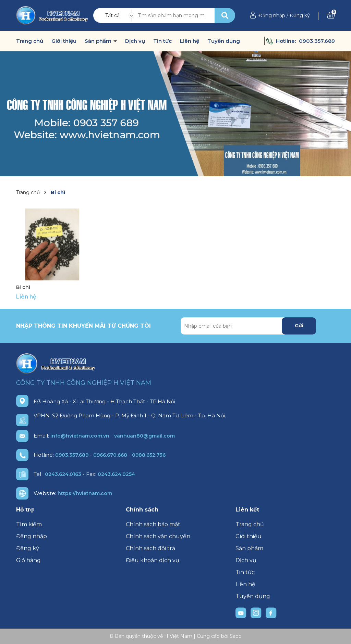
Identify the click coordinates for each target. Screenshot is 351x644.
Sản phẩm (99, 41)
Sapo (236, 636)
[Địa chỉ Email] (248, 326)
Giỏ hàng (28, 560)
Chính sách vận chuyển (158, 536)
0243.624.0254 (116, 474)
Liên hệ (190, 41)
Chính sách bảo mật (153, 524)
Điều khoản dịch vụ (153, 560)
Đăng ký (300, 15)
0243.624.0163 (63, 474)
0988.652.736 (149, 455)
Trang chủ (30, 41)
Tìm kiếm (29, 524)
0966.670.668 (110, 455)
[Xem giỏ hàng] (331, 15)
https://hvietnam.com (85, 493)
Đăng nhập (272, 15)
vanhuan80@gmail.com (144, 436)
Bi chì (23, 287)
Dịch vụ (135, 41)
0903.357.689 (317, 41)
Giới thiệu (64, 41)
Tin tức (162, 41)
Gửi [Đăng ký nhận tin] (299, 326)
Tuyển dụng (224, 41)
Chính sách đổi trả (150, 548)
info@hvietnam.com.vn (80, 436)
